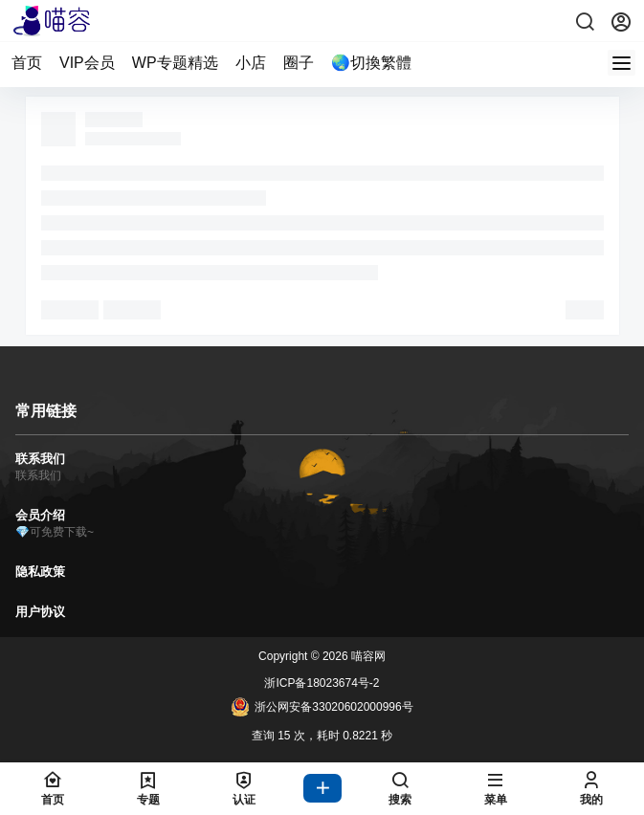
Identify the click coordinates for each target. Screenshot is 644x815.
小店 (251, 63)
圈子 (299, 63)
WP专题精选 (175, 63)
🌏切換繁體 (371, 63)
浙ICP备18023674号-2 (322, 683)
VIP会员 (87, 63)
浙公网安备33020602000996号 (322, 707)
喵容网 (367, 656)
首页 (27, 63)
